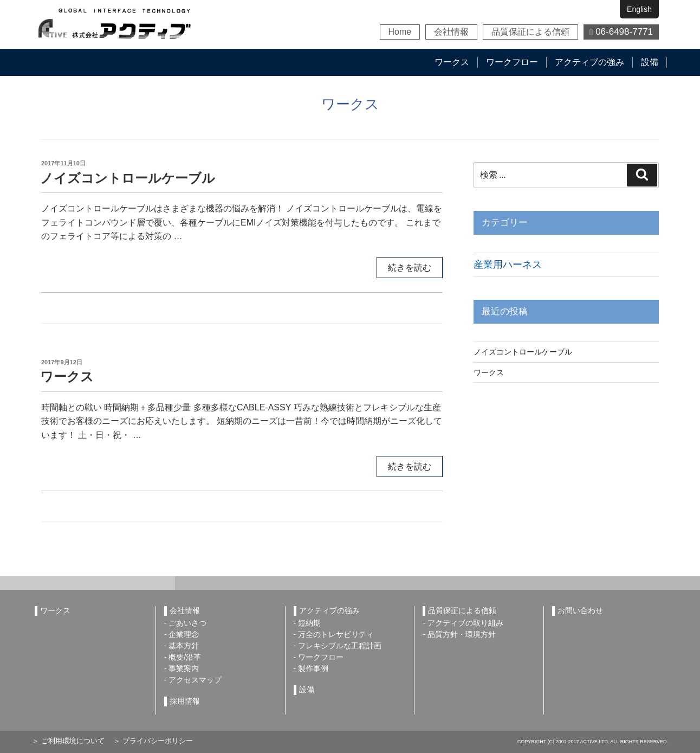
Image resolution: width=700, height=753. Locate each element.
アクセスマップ (195, 680)
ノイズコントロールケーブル (128, 178)
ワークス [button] (452, 62)
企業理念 (184, 634)
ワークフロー (512, 62)
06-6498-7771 (621, 32)
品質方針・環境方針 (462, 634)
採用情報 (185, 701)
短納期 (309, 623)
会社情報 (451, 32)
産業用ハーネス (508, 265)
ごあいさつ (187, 623)
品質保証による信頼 (530, 32)
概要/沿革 (185, 657)
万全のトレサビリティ (336, 634)
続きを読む (410, 268)
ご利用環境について (72, 741)
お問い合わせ (580, 610)
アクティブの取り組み (465, 623)
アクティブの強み (589, 62)
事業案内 (184, 668)
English (639, 9)
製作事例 (313, 668)
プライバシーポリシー (157, 741)
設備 (650, 62)
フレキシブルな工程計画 (340, 646)
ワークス (67, 376)
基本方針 (184, 646)
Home (400, 32)
